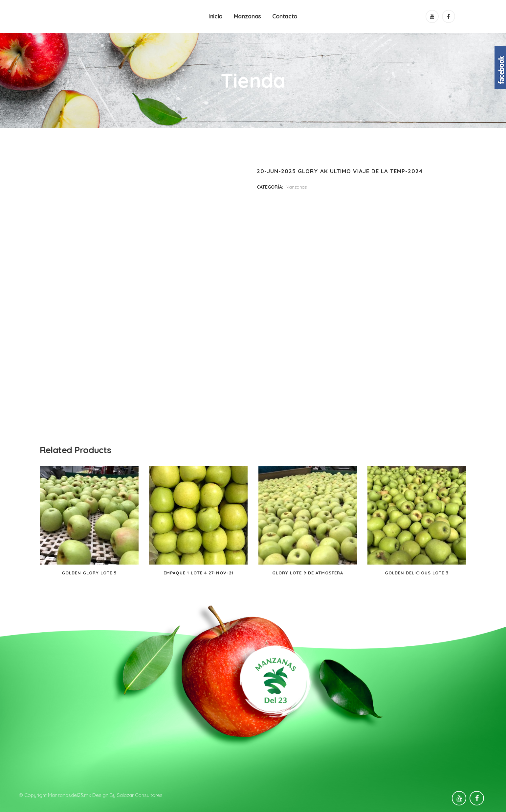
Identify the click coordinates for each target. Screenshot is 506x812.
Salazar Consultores (140, 795)
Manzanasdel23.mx (69, 795)
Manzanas (296, 187)
